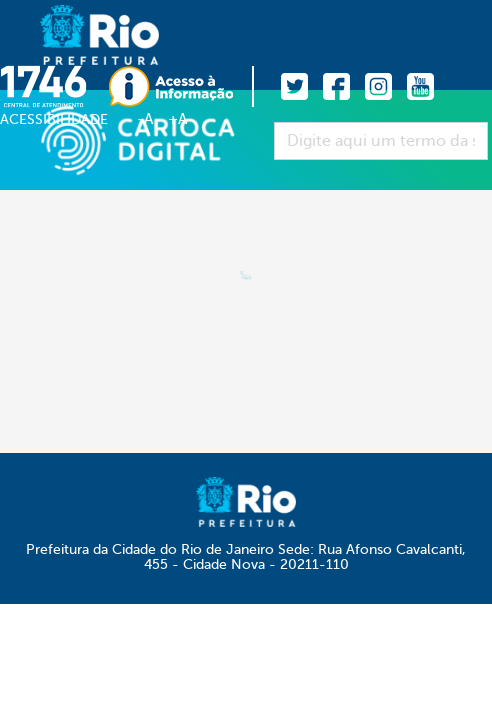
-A (145, 119)
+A (177, 119)
